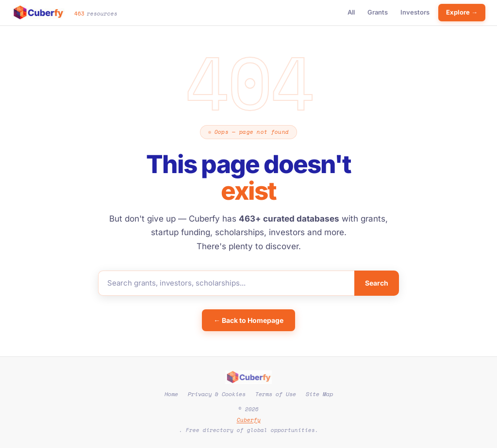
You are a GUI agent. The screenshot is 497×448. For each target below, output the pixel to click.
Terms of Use (276, 394)
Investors (415, 12)
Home (171, 394)
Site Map (319, 394)
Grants (378, 12)
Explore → (462, 12)
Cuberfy (249, 420)
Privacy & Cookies (217, 394)
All (351, 12)
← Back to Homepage (248, 320)
